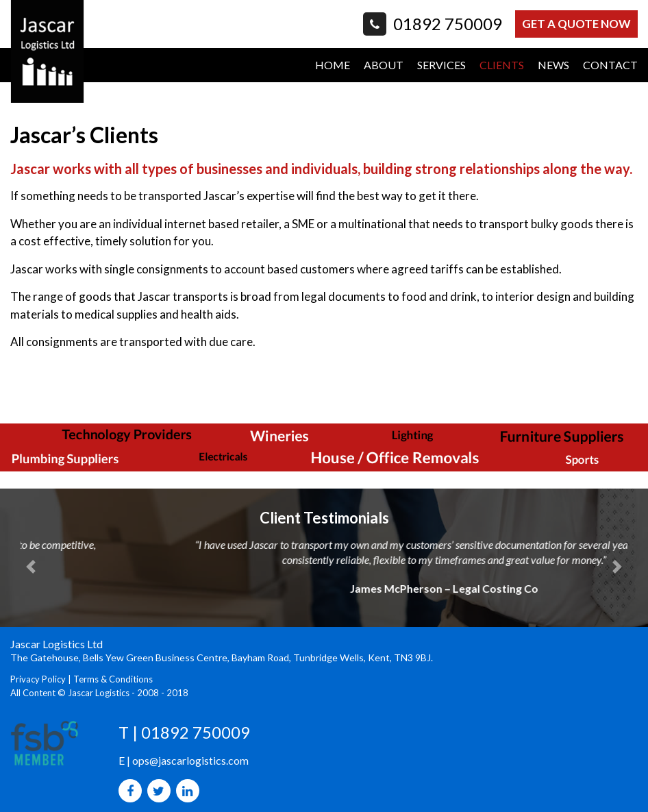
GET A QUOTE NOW (576, 24)
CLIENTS (502, 65)
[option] (324, 382)
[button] (31, 567)
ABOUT (384, 65)
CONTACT (610, 65)
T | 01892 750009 (184, 732)
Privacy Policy (38, 679)
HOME (333, 65)
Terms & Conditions (113, 679)
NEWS (553, 65)
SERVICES (441, 65)
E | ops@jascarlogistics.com (184, 760)
